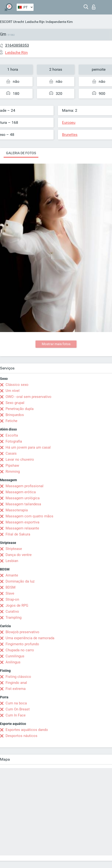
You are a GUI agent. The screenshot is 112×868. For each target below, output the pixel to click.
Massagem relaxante (22, 528)
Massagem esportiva (22, 522)
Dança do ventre (19, 555)
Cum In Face (16, 715)
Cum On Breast (18, 709)
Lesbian (12, 561)
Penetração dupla (20, 409)
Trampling (14, 618)
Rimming (13, 472)
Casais (11, 453)
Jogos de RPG (17, 605)
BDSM (10, 587)
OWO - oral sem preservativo (28, 397)
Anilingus (13, 662)
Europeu (69, 123)
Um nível (13, 391)
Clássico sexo (17, 385)
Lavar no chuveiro (20, 459)
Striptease (14, 549)
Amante (12, 575)
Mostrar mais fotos (56, 344)
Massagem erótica (21, 492)
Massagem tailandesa (23, 504)
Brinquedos (15, 415)
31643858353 (17, 45)
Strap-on (12, 599)
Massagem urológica (23, 498)
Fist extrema (16, 689)
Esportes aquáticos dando (27, 730)
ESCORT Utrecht (12, 22)
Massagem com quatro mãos (29, 516)
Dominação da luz (20, 581)
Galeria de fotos (21, 153)
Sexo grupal (15, 403)
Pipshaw (12, 465)
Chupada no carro (20, 650)
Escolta (12, 435)
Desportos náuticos (21, 736)
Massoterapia (17, 510)
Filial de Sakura (18, 534)
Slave (10, 593)
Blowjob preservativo (22, 632)
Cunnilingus (15, 656)
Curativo (12, 611)
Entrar (94, 7)
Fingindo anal (16, 683)
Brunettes (70, 135)
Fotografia (14, 441)
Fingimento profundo (22, 644)
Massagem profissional (24, 486)
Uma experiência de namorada (30, 638)
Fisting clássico (18, 677)
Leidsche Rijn (35, 22)
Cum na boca (16, 703)
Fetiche (11, 421)
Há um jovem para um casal (28, 447)
